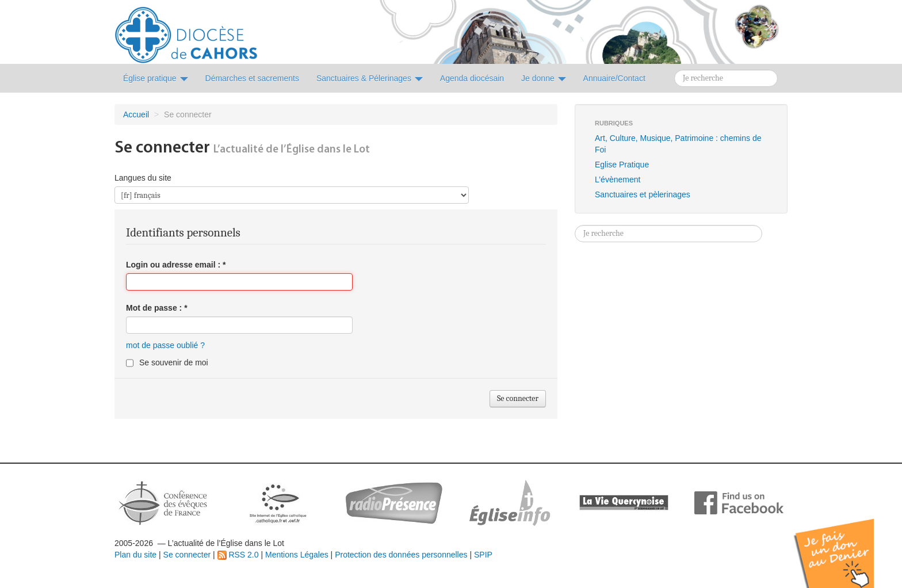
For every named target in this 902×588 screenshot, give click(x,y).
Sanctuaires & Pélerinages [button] (370, 78)
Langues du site (143, 178)
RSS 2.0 (238, 555)
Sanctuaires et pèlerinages (643, 194)
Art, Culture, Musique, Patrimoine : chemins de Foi (678, 144)
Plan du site (135, 555)
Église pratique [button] (156, 78)
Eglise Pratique (622, 165)
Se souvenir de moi (174, 362)
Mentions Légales (297, 555)
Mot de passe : (157, 308)
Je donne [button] (544, 78)
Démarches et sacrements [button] (252, 78)
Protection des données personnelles (401, 555)
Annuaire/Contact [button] (614, 78)
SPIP (483, 555)
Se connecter (187, 555)
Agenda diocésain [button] (472, 78)
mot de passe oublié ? (165, 345)
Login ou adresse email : (176, 265)
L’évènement (618, 180)
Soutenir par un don (844, 545)
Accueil (136, 114)
